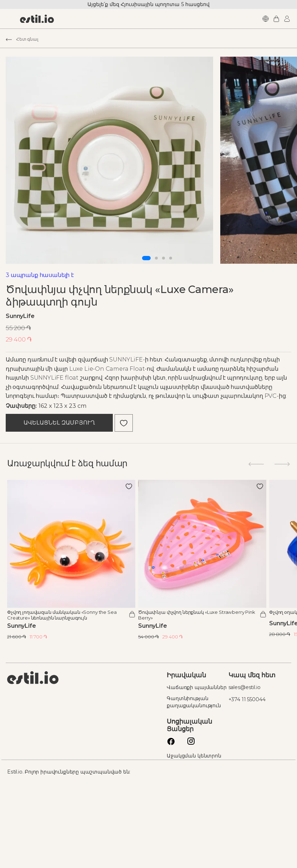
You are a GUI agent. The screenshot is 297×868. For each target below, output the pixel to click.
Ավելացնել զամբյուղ (74, 506)
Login (272, 19)
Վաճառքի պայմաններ (174, 770)
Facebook (161, 825)
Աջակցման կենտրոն (185, 842)
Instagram (181, 825)
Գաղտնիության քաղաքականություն (185, 788)
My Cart (261, 19)
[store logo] (51, 19)
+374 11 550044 (236, 779)
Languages (250, 19)
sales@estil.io (233, 767)
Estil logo (47, 757)
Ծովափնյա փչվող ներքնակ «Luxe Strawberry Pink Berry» (206, 694)
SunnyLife (34, 388)
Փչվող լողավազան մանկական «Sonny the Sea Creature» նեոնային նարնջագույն (76, 694)
